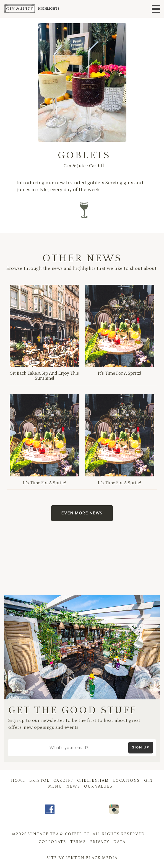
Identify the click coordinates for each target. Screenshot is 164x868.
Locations (127, 781)
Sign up (141, 747)
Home (18, 781)
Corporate (52, 842)
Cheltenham (93, 781)
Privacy (100, 842)
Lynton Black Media (92, 858)
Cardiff (63, 781)
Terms (78, 842)
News (73, 786)
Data (119, 842)
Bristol (39, 781)
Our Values (98, 786)
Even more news (82, 513)
